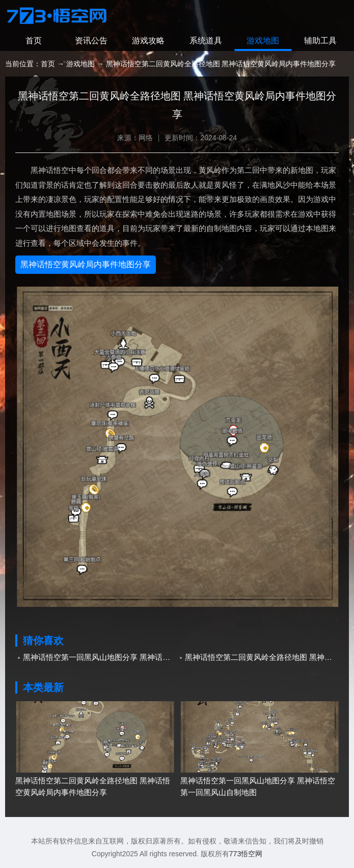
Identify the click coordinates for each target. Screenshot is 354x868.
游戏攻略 (148, 41)
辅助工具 (320, 41)
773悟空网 (246, 854)
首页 (34, 41)
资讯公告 (91, 41)
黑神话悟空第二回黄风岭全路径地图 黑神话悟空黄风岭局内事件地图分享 (262, 657)
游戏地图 (263, 41)
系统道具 (206, 41)
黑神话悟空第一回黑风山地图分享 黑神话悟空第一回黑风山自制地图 (100, 657)
